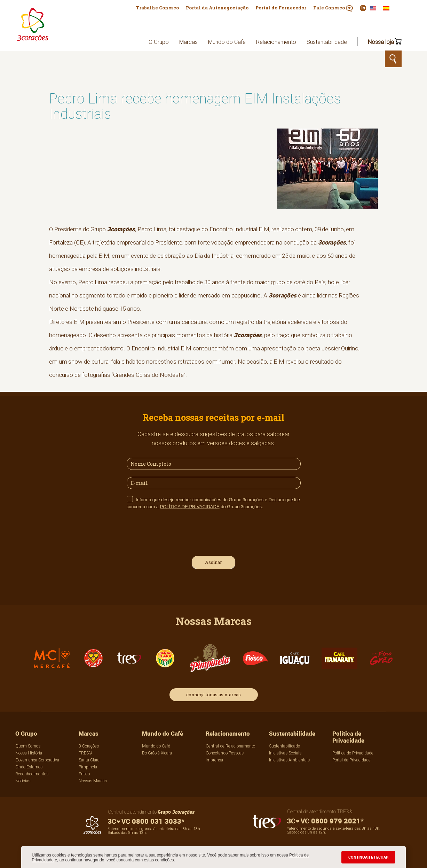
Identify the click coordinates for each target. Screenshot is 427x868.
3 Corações (89, 746)
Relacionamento (276, 42)
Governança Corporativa (37, 760)
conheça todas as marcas (213, 695)
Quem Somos (28, 746)
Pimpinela (88, 767)
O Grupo (159, 42)
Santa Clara (89, 760)
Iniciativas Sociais (285, 753)
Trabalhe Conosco (157, 8)
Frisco (84, 774)
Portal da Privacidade (351, 760)
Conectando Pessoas (225, 753)
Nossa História (29, 753)
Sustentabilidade (327, 42)
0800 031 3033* (146, 821)
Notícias (23, 781)
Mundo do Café (227, 42)
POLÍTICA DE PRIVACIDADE (190, 507)
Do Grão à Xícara (157, 753)
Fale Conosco (333, 8)
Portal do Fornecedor (281, 8)
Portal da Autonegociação (217, 8)
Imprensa (214, 760)
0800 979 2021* (325, 821)
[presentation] (180, 532)
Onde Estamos (29, 767)
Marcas (188, 42)
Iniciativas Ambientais (289, 760)
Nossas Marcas (93, 781)
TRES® (85, 753)
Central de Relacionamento (230, 746)
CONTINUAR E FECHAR (368, 857)
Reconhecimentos (32, 774)
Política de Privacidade (348, 737)
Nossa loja (381, 42)
